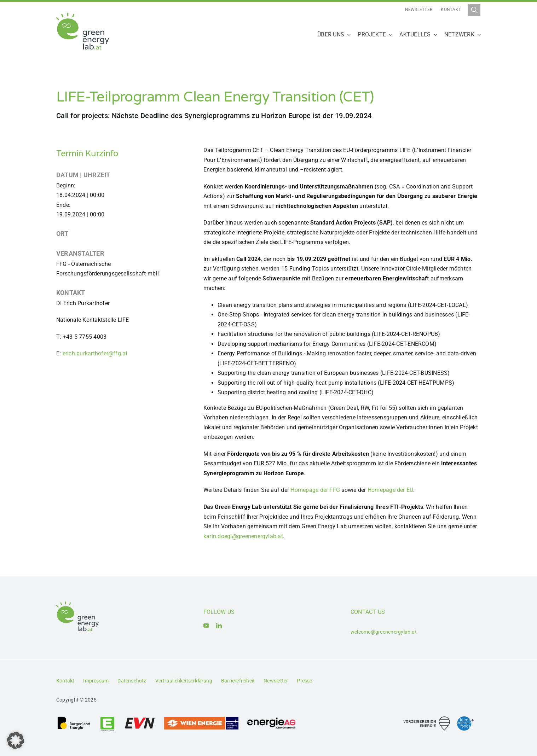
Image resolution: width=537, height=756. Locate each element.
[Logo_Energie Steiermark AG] (107, 719)
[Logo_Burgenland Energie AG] (74, 719)
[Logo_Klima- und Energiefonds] (465, 719)
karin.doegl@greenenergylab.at (243, 536)
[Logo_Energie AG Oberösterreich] (271, 719)
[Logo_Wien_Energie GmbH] (201, 719)
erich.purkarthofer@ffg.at (95, 353)
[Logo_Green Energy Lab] (83, 15)
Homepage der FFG (315, 490)
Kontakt (451, 10)
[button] (16, 740)
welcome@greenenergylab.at (384, 632)
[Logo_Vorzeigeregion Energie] (427, 719)
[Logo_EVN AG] (140, 719)
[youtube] (206, 626)
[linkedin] (219, 626)
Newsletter (419, 10)
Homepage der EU (391, 490)
